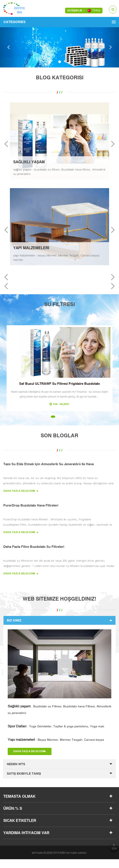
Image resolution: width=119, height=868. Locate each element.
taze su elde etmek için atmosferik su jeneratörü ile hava (49, 464)
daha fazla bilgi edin (19, 491)
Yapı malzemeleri (21, 739)
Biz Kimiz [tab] (59, 620)
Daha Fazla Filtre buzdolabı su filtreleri (34, 547)
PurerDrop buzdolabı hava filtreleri (31, 505)
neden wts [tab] (59, 764)
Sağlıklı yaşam (19, 706)
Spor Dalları (17, 726)
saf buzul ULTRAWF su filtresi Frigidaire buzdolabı (59, 384)
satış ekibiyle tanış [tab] (59, 774)
